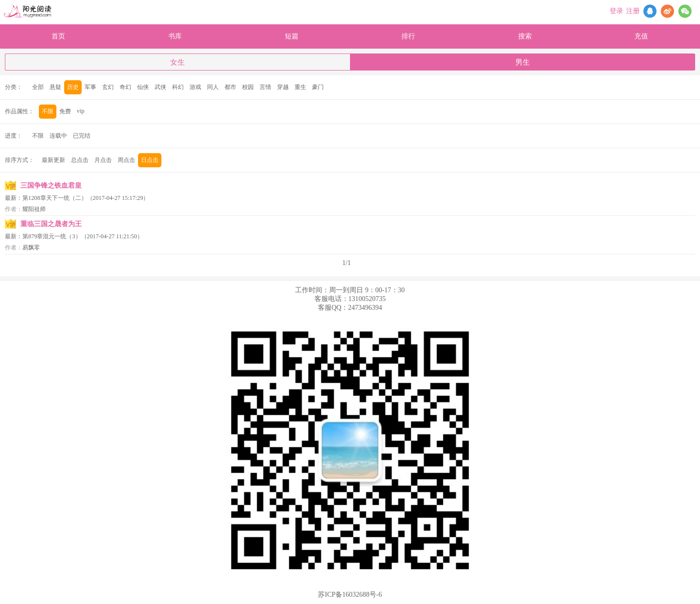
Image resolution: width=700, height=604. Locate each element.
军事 (90, 87)
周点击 (126, 160)
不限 (48, 111)
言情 (265, 87)
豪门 (318, 87)
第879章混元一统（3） (52, 236)
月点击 (103, 160)
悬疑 (55, 87)
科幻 (178, 87)
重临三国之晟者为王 (51, 224)
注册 (633, 11)
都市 (230, 87)
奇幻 (125, 87)
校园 (248, 87)
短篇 (292, 36)
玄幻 (108, 87)
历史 (73, 87)
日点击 (150, 160)
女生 (177, 62)
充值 (641, 36)
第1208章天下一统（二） (55, 198)
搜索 (525, 36)
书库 (175, 36)
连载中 (58, 136)
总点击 (80, 160)
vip (81, 111)
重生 (300, 87)
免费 (65, 111)
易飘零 (31, 248)
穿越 (283, 87)
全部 (38, 87)
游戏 (195, 87)
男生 (523, 62)
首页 (58, 36)
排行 (408, 36)
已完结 (82, 136)
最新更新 (53, 160)
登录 (616, 11)
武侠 (160, 87)
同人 (213, 87)
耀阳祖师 (34, 209)
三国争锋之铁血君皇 (51, 186)
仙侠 (143, 87)
